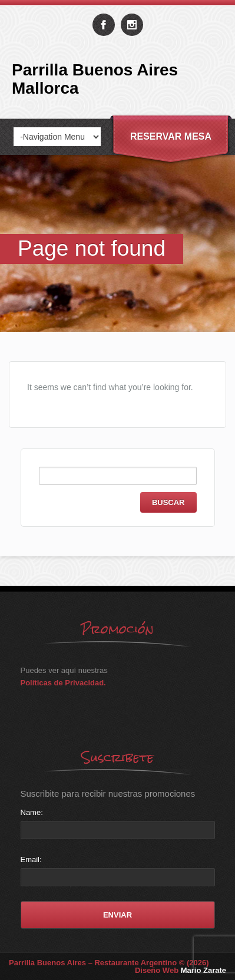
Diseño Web (181, 970)
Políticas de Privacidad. (63, 683)
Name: (32, 812)
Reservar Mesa (171, 136)
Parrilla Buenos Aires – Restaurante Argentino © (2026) (109, 963)
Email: (31, 859)
